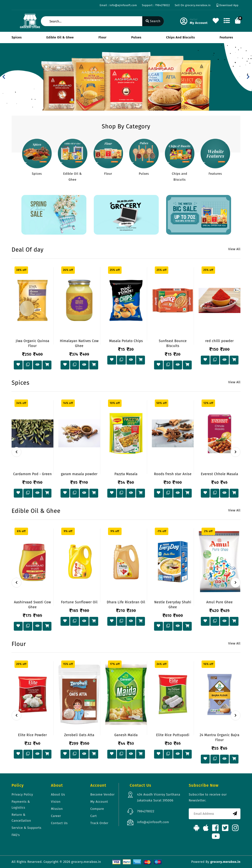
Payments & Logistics (21, 805)
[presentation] (16, 452)
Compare (97, 809)
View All (234, 249)
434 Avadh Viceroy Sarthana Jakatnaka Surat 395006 (159, 797)
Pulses (136, 37)
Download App (228, 5)
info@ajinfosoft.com (153, 822)
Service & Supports (26, 828)
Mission (57, 809)
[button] (4, 77)
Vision (56, 802)
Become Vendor (102, 794)
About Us (58, 794)
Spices (17, 37)
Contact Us (59, 823)
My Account (99, 802)
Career (56, 816)
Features (226, 37)
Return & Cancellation (21, 818)
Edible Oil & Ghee (60, 37)
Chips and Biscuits (181, 37)
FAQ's (16, 835)
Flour (102, 37)
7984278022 (146, 811)
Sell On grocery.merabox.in (193, 5)
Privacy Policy (22, 794)
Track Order (99, 823)
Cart (94, 816)
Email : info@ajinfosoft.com (118, 5)
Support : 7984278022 (156, 5)
